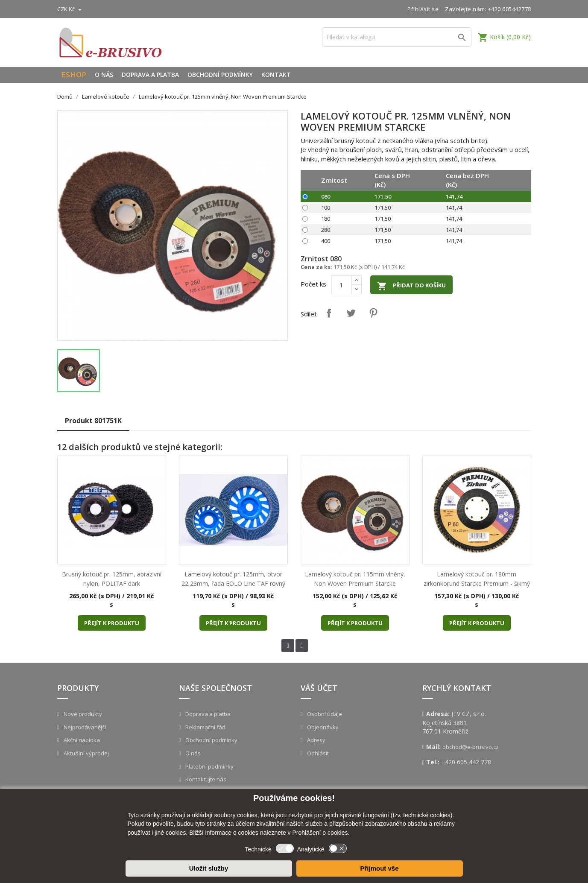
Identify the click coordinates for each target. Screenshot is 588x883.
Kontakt (276, 75)
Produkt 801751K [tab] (93, 421)
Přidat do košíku (411, 286)
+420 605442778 (510, 9)
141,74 (454, 196)
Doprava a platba (150, 75)
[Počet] (342, 285)
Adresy (316, 740)
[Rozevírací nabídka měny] (70, 9)
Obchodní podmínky (220, 75)
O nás (104, 75)
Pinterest (373, 313)
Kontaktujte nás (205, 779)
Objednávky (322, 727)
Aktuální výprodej (86, 753)
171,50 (383, 196)
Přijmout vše (379, 868)
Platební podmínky (209, 766)
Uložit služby (209, 868)
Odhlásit (317, 753)
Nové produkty (82, 714)
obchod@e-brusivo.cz (471, 747)
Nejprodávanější (84, 727)
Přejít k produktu (112, 623)
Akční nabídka (81, 740)
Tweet (351, 313)
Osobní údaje (324, 714)
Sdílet (329, 313)
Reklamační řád (205, 727)
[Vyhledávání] (397, 37)
